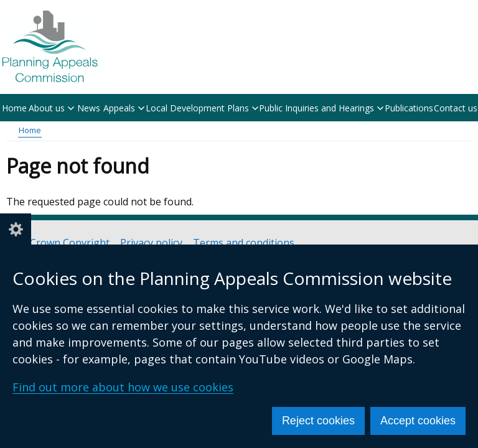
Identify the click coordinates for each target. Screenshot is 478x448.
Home (14, 108)
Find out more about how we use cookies (123, 387)
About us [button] (51, 108)
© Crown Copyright (64, 243)
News (89, 108)
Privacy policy (151, 243)
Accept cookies (418, 421)
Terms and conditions (244, 243)
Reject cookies (318, 421)
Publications (409, 108)
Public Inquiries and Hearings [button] (321, 108)
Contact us (456, 108)
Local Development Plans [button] (202, 108)
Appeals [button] (124, 108)
